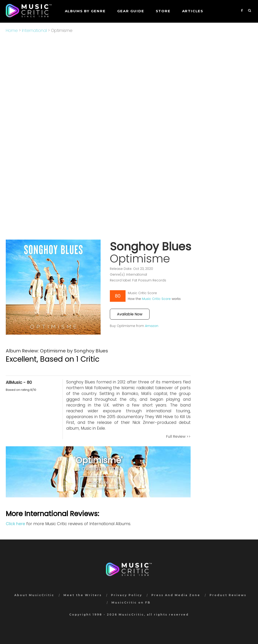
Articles (193, 11)
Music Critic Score (156, 299)
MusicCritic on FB (131, 602)
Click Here (98, 482)
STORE (163, 11)
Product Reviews (228, 595)
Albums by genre (85, 11)
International (34, 30)
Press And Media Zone (176, 595)
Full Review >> (178, 436)
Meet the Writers (83, 595)
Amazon (152, 326)
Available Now (130, 314)
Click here (15, 524)
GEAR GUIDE (131, 11)
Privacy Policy (127, 595)
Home (12, 30)
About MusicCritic (34, 595)
